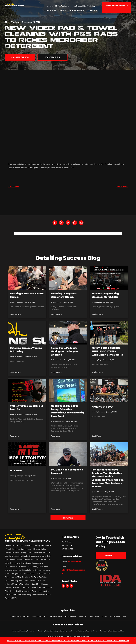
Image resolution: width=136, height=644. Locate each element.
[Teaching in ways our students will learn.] (68, 278)
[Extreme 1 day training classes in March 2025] (109, 278)
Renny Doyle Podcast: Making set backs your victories (64, 351)
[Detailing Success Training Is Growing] (27, 333)
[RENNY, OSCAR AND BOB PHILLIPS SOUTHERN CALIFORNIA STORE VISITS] (109, 333)
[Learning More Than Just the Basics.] (27, 278)
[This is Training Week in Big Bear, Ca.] (27, 391)
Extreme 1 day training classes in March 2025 (105, 295)
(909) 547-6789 (75, 561)
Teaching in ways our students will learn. (64, 295)
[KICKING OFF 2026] (109, 391)
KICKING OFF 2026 (103, 407)
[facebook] (63, 586)
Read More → (16, 314)
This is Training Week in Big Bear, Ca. (26, 408)
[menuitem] (59, 6)
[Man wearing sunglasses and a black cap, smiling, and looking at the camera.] (68, 454)
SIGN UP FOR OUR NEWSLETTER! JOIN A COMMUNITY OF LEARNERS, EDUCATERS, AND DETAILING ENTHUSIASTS (68, 640)
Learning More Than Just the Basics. (27, 295)
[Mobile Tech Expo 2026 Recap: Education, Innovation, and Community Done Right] (68, 391)
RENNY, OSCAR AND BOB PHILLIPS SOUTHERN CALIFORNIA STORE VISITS (108, 351)
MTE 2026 (16, 471)
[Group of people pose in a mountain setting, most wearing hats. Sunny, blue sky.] (109, 454)
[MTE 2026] (27, 454)
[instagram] (67, 586)
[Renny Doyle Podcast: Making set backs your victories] (68, 333)
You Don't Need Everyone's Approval (67, 471)
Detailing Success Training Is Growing (26, 350)
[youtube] (71, 586)
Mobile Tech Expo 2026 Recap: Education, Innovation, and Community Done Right (68, 411)
